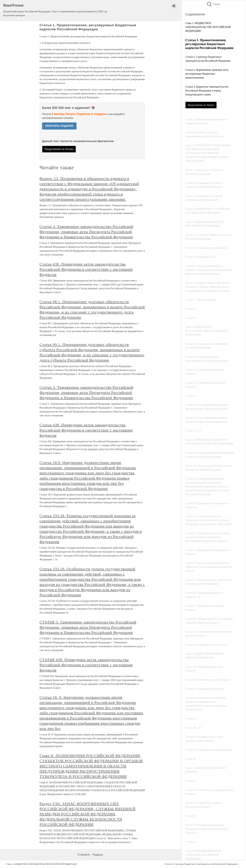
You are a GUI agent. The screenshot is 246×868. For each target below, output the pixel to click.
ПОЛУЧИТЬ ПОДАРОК (59, 126)
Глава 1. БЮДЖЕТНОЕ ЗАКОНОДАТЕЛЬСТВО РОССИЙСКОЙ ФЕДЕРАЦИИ (208, 27)
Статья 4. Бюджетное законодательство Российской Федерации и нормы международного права (207, 91)
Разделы (98, 855)
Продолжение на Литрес (201, 105)
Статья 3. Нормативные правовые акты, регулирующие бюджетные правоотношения (207, 74)
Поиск (213, 4)
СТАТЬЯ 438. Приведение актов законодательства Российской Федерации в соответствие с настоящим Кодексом (86, 665)
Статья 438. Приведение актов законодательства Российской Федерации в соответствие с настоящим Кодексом (86, 269)
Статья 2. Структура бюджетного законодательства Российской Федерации (201, 864)
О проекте (84, 855)
